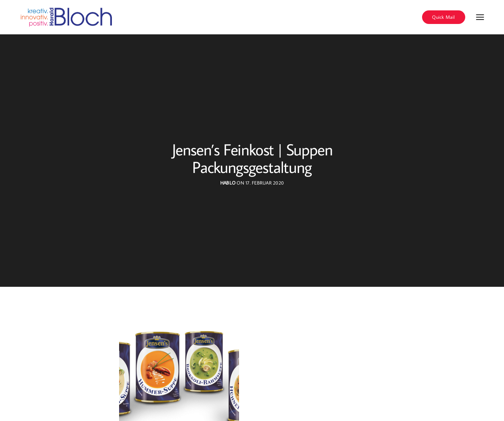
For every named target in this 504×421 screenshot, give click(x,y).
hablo (228, 183)
